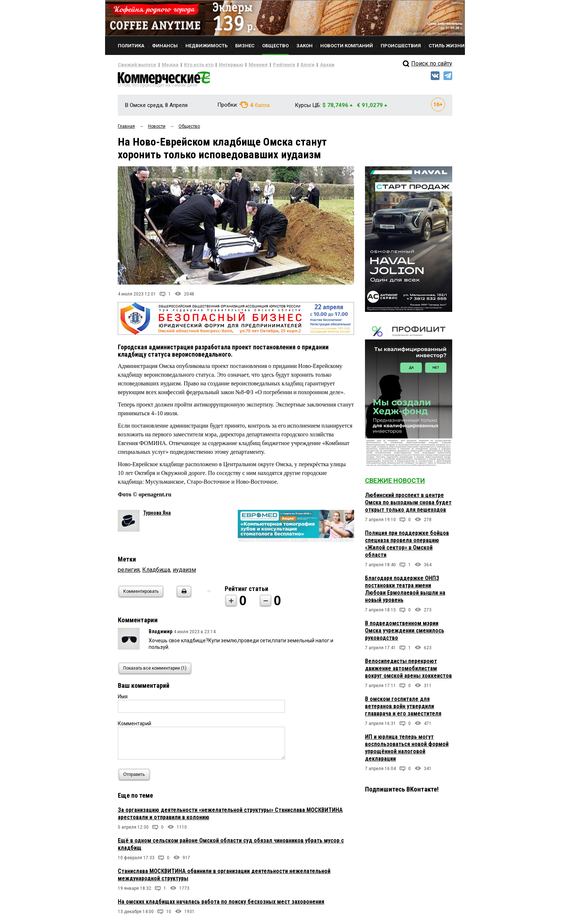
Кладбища (156, 572)
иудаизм (184, 572)
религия (129, 572)
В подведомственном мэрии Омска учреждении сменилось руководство (405, 633)
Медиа (163, 65)
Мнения (240, 65)
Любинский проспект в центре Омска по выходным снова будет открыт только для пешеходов (408, 505)
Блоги (284, 65)
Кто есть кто (188, 65)
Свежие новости (395, 483)
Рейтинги (263, 65)
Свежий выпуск (134, 65)
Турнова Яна (157, 515)
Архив (301, 65)
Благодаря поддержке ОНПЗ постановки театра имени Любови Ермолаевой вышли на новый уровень (405, 592)
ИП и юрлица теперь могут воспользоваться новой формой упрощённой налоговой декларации (407, 751)
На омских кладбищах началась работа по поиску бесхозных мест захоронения (221, 904)
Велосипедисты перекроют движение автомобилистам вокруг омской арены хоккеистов (408, 671)
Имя (123, 699)
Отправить (136, 777)
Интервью (216, 65)
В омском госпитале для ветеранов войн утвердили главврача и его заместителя (403, 709)
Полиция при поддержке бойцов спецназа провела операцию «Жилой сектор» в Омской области (407, 547)
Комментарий (135, 726)
